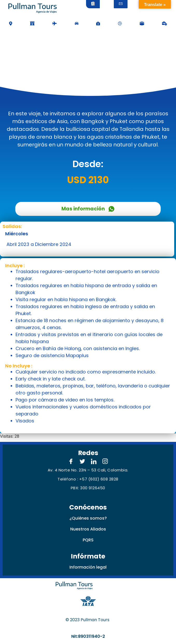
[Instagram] (105, 462)
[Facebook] (71, 462)
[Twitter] (82, 462)
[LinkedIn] (94, 462)
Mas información (88, 209)
